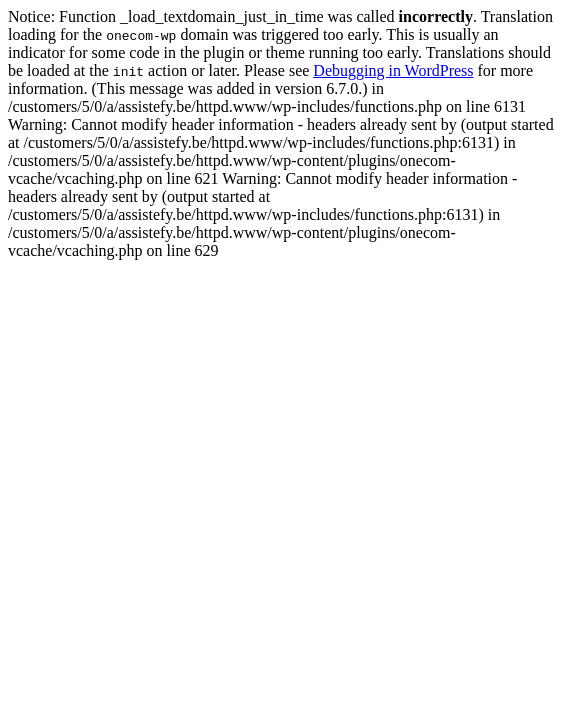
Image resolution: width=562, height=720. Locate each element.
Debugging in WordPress (393, 70)
